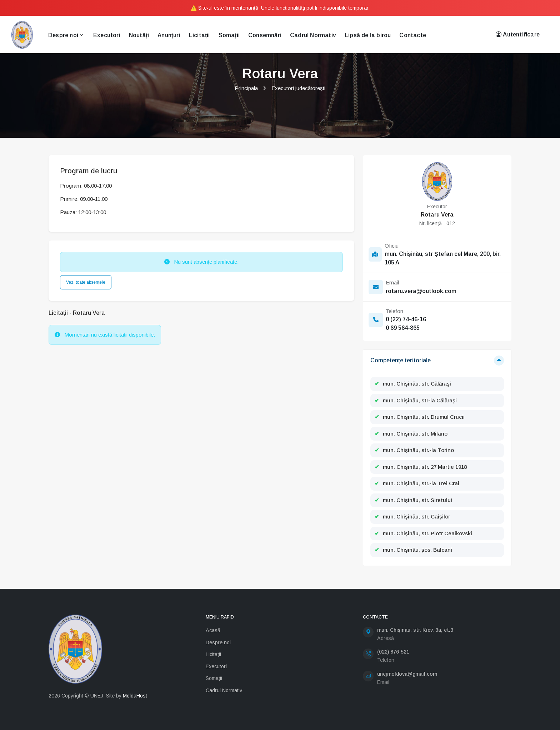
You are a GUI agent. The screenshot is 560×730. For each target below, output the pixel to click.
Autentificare (518, 35)
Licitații (199, 35)
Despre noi (65, 35)
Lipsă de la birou (368, 35)
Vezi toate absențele (86, 282)
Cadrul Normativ (313, 35)
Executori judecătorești (298, 88)
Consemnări (265, 35)
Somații (229, 35)
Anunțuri (169, 35)
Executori (107, 35)
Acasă (213, 630)
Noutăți (139, 35)
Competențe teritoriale (401, 360)
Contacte (413, 35)
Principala (246, 88)
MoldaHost (135, 696)
